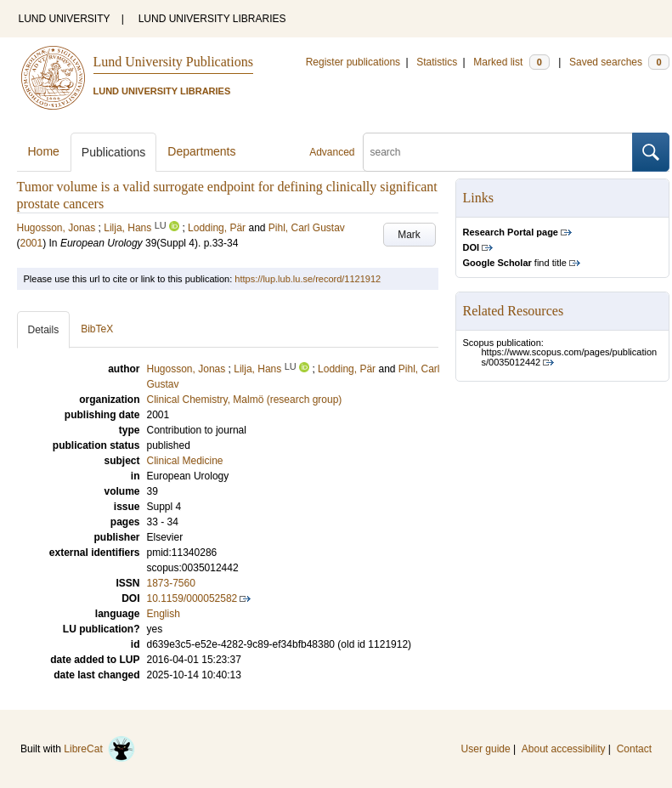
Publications (114, 152)
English (164, 614)
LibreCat (99, 749)
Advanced (332, 152)
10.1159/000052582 (192, 598)
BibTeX (97, 329)
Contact (634, 749)
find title (515, 263)
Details (44, 330)
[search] (498, 152)
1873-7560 (171, 583)
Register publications (353, 62)
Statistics (437, 62)
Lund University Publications (173, 62)
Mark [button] (409, 235)
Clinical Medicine (185, 461)
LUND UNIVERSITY (65, 19)
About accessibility (564, 749)
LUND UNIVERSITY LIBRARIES (212, 19)
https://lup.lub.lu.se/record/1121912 (308, 279)
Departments (201, 151)
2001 (32, 243)
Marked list (511, 62)
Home (44, 151)
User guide (486, 749)
